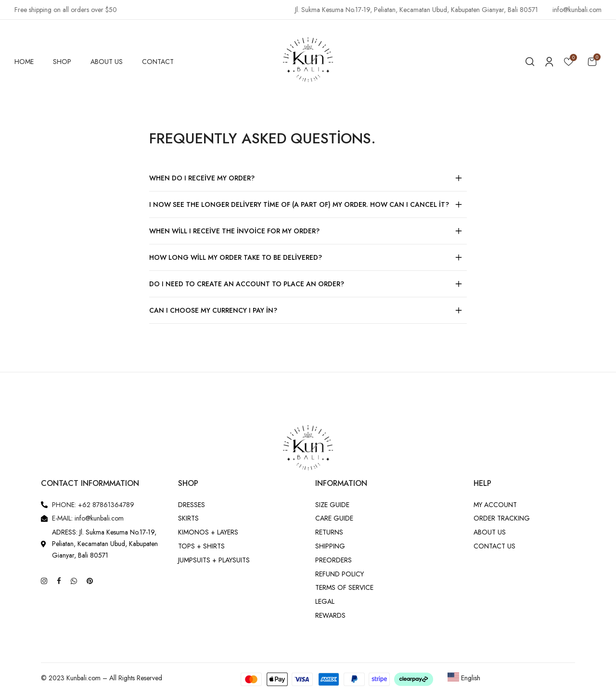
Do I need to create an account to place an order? (247, 284)
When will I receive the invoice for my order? (234, 231)
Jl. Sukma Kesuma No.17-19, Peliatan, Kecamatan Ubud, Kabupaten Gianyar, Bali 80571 (417, 10)
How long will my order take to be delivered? (236, 257)
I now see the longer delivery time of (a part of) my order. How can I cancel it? (299, 204)
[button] (592, 61)
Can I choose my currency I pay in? (213, 310)
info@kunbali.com (577, 10)
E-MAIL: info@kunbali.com (88, 518)
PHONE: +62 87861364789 (93, 505)
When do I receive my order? (202, 178)
